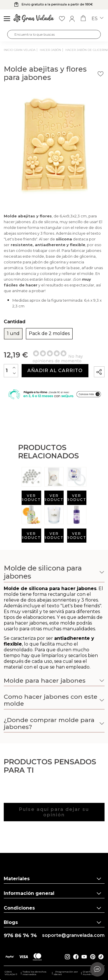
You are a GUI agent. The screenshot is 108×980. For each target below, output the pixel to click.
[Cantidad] (11, 371)
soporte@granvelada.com (73, 935)
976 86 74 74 (20, 936)
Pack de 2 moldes (49, 334)
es (97, 19)
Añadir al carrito (55, 371)
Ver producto (31, 498)
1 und (13, 334)
